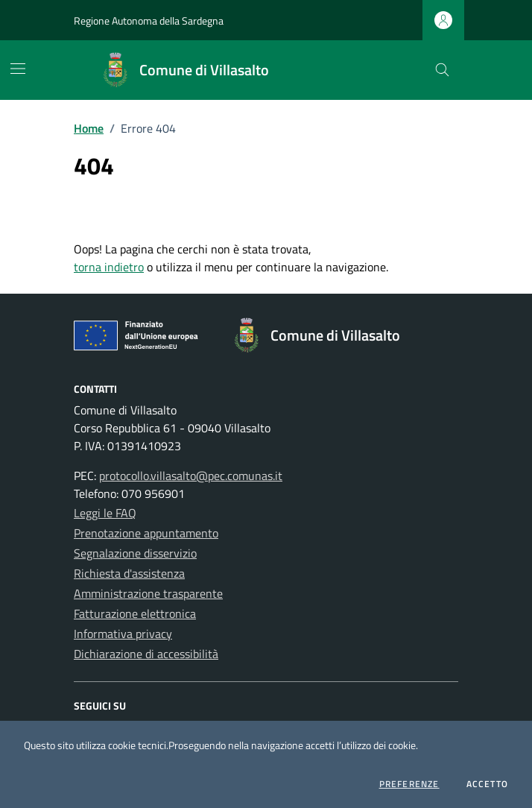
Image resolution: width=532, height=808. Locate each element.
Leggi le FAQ (105, 513)
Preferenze (409, 784)
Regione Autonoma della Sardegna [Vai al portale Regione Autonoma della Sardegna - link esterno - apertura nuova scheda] (149, 20)
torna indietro (109, 267)
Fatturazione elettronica (135, 613)
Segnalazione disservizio (135, 553)
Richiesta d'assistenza (129, 573)
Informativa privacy (123, 634)
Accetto (487, 784)
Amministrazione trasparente (148, 593)
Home (89, 128)
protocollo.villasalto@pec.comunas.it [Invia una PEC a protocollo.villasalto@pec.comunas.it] (191, 476)
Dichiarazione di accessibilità (146, 654)
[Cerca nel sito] (442, 70)
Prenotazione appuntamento (146, 533)
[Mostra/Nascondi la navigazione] (18, 69)
